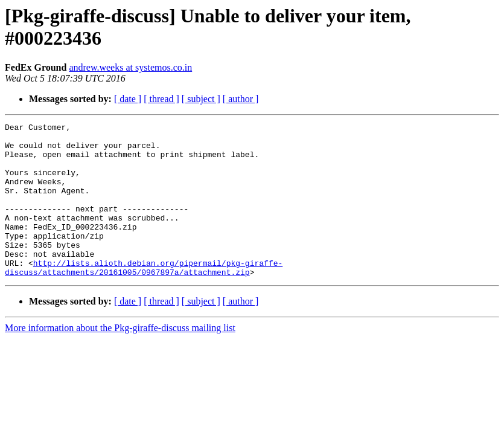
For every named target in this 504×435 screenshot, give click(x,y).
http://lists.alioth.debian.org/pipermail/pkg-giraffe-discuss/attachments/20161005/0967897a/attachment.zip (144, 297)
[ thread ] (161, 99)
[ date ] (128, 99)
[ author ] (241, 99)
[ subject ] (201, 99)
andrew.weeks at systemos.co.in (130, 67)
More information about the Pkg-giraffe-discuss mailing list (120, 359)
